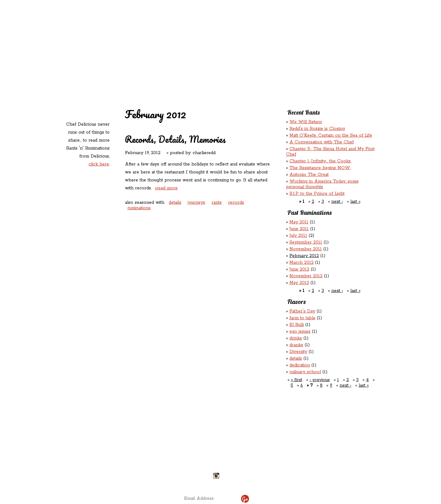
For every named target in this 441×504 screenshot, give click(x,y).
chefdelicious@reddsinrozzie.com (215, 453)
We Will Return (306, 122)
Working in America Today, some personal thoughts (322, 184)
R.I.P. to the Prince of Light (317, 194)
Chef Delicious (288, 52)
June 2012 (299, 269)
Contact (182, 52)
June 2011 (299, 229)
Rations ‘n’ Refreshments (283, 39)
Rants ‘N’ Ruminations (325, 39)
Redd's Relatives (181, 39)
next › (337, 202)
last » (355, 202)
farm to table (302, 318)
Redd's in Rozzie (138, 39)
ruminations (139, 208)
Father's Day (302, 311)
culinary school (305, 372)
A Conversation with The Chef (322, 142)
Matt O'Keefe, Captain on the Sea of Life (331, 135)
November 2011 (306, 249)
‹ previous (320, 380)
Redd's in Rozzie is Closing (317, 129)
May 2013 (299, 283)
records (236, 203)
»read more (166, 188)
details (175, 203)
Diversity (298, 352)
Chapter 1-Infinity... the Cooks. (320, 161)
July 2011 (298, 236)
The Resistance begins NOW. (320, 168)
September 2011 (306, 242)
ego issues (300, 332)
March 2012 (302, 263)
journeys (196, 203)
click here (99, 164)
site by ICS (316, 483)
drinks (296, 338)
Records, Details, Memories (175, 139)
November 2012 (306, 276)
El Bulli (297, 325)
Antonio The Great (309, 175)
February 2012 (304, 256)
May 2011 (299, 222)
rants (217, 203)
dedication (300, 365)
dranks (296, 345)
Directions (114, 473)
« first (297, 380)
